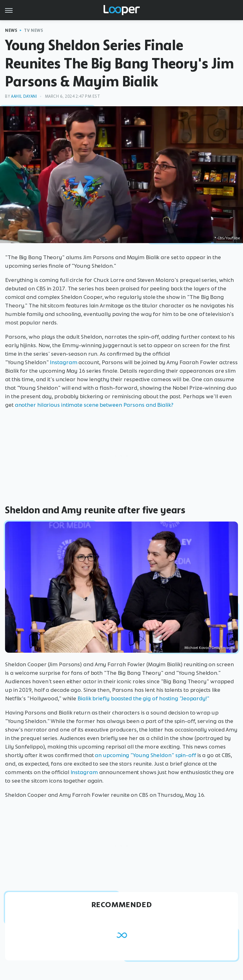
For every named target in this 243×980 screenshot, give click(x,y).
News (11, 30)
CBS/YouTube (229, 238)
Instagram (63, 362)
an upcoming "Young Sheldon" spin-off (145, 755)
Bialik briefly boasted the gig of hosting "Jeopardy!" (143, 698)
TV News (34, 30)
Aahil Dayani (24, 96)
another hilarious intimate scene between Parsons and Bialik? (95, 405)
